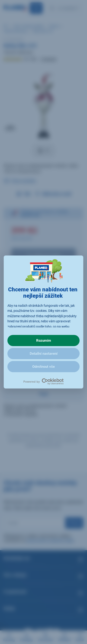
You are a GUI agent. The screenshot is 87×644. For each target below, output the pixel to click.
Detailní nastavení (44, 354)
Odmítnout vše (43, 367)
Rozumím (44, 341)
